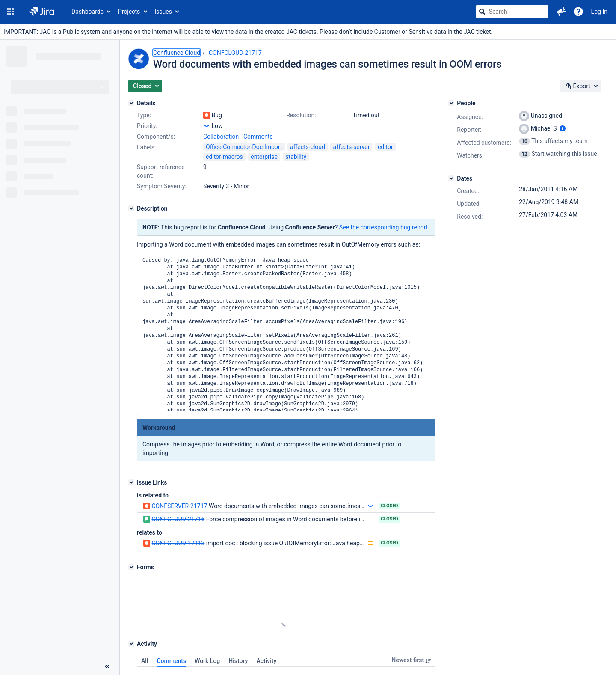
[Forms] (131, 567)
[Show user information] (563, 128)
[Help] (578, 12)
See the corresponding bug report (384, 227)
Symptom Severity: (162, 186)
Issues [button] (163, 12)
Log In (599, 12)
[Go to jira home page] (42, 12)
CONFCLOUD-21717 (235, 53)
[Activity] (131, 644)
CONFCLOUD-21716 (178, 519)
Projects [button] (129, 12)
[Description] (131, 208)
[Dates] (451, 178)
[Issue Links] (131, 482)
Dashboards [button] (87, 12)
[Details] (131, 103)
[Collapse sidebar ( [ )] (107, 666)
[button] (10, 12)
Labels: (146, 147)
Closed (389, 506)
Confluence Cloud (177, 53)
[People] (451, 103)
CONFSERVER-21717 (179, 506)
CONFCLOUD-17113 (178, 543)
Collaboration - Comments (238, 137)
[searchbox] (512, 12)
